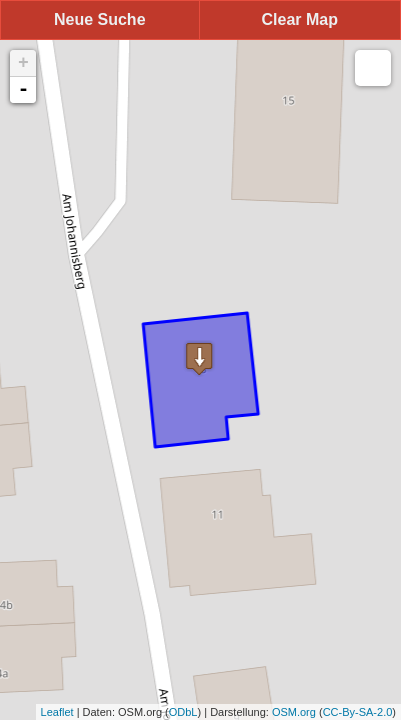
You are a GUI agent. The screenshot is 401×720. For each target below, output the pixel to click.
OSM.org (294, 712)
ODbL (183, 712)
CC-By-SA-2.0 (358, 712)
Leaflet (57, 712)
